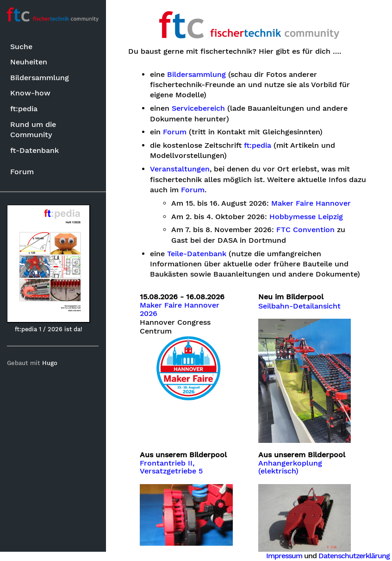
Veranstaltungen (180, 169)
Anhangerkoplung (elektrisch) (290, 467)
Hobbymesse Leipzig (307, 217)
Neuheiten (29, 62)
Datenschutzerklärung (354, 556)
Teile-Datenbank (197, 254)
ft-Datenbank (34, 150)
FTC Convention (306, 230)
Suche (21, 47)
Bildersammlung (40, 78)
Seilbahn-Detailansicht (299, 306)
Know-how (30, 93)
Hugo (50, 363)
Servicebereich (198, 108)
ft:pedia (24, 109)
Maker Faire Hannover (311, 203)
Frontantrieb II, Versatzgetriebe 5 (172, 467)
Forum (22, 172)
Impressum (284, 556)
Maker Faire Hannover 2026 (180, 309)
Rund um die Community (33, 129)
